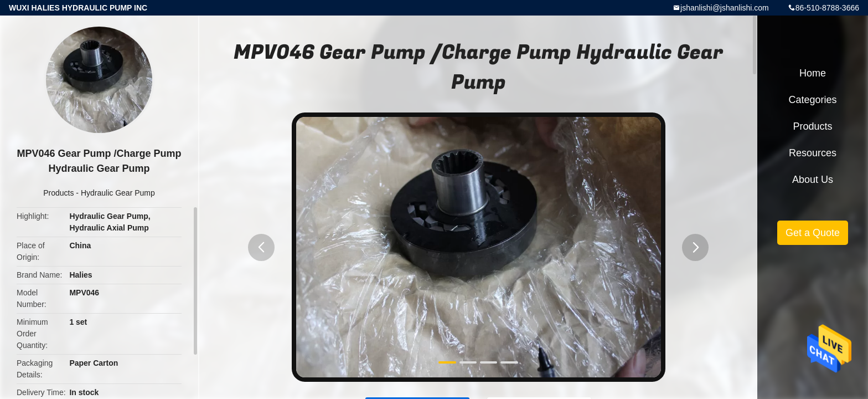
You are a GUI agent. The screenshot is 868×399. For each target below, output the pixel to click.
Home (813, 73)
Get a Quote (813, 233)
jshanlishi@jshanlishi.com (725, 8)
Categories (812, 100)
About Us (813, 180)
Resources (813, 153)
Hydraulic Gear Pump (118, 193)
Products (58, 193)
